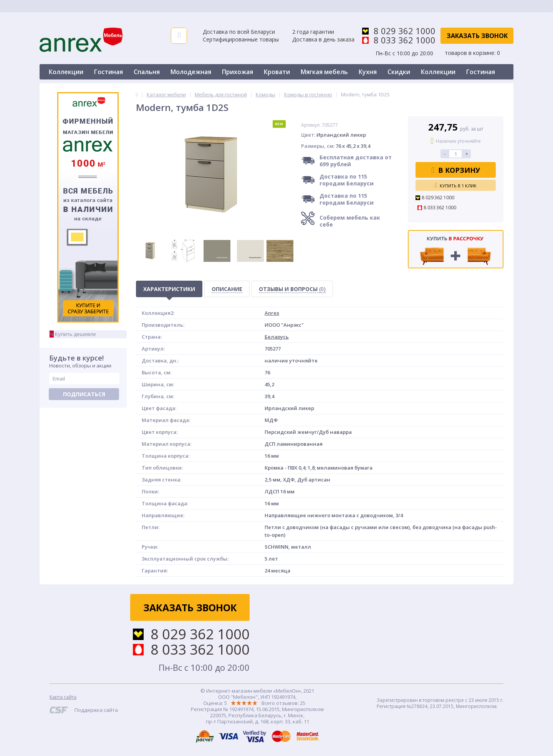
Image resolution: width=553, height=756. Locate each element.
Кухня (368, 72)
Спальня (147, 72)
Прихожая (238, 72)
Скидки (399, 72)
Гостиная (108, 72)
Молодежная (191, 72)
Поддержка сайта (96, 710)
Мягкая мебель (324, 72)
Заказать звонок (477, 36)
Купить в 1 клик (456, 185)
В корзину (456, 170)
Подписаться (84, 394)
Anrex (272, 313)
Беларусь (277, 337)
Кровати (277, 72)
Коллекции (66, 72)
